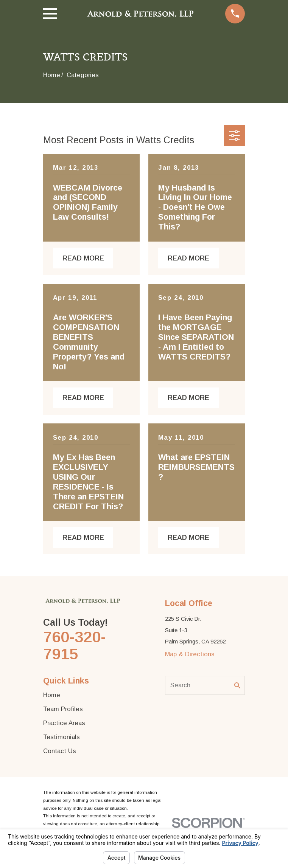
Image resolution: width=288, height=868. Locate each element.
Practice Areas (64, 723)
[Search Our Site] (237, 686)
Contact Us (60, 751)
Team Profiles (63, 709)
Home (52, 695)
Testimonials (61, 737)
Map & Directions (190, 654)
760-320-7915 (75, 645)
